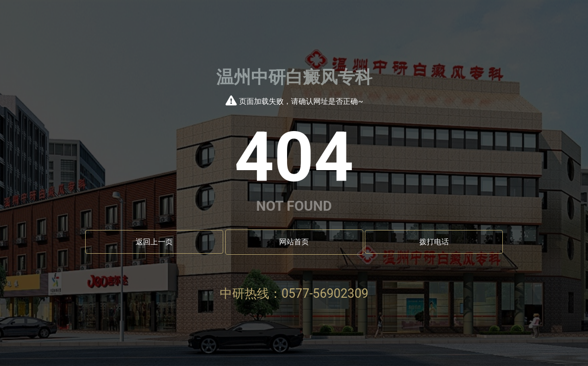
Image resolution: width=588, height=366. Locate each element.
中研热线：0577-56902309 (294, 294)
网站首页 (294, 242)
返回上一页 (154, 242)
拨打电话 (434, 242)
